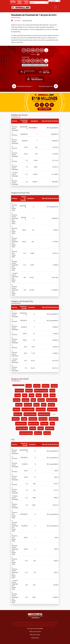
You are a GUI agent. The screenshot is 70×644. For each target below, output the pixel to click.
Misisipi (36, 405)
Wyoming (47, 433)
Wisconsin (38, 433)
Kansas (53, 395)
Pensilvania (33, 419)
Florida (52, 391)
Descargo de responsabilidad (35, 628)
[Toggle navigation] (56, 7)
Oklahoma (16, 419)
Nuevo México (52, 409)
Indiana (39, 395)
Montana (51, 405)
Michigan (19, 405)
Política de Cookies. (35, 635)
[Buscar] (39, 2)
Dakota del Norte (44, 414)
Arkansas (37, 386)
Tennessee (44, 424)
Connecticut (19, 391)
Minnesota (28, 405)
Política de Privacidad (35, 631)
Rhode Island (54, 419)
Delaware (29, 391)
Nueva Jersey (41, 409)
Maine (33, 400)
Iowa (46, 395)
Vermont (33, 428)
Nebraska (16, 409)
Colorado (54, 386)
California (46, 386)
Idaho (25, 395)
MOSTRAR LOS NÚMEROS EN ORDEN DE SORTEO (35, 65)
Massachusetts (52, 400)
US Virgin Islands (22, 428)
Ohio (54, 414)
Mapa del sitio (35, 638)
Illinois (31, 395)
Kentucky (17, 400)
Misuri (44, 405)
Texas (52, 424)
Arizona (29, 386)
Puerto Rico (43, 419)
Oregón (24, 419)
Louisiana (26, 400)
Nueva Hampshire (28, 409)
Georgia (18, 395)
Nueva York (18, 414)
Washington (50, 428)
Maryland (41, 400)
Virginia (41, 428)
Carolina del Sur (21, 424)
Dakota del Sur (34, 424)
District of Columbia (41, 391)
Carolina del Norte (30, 414)
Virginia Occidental (26, 433)
